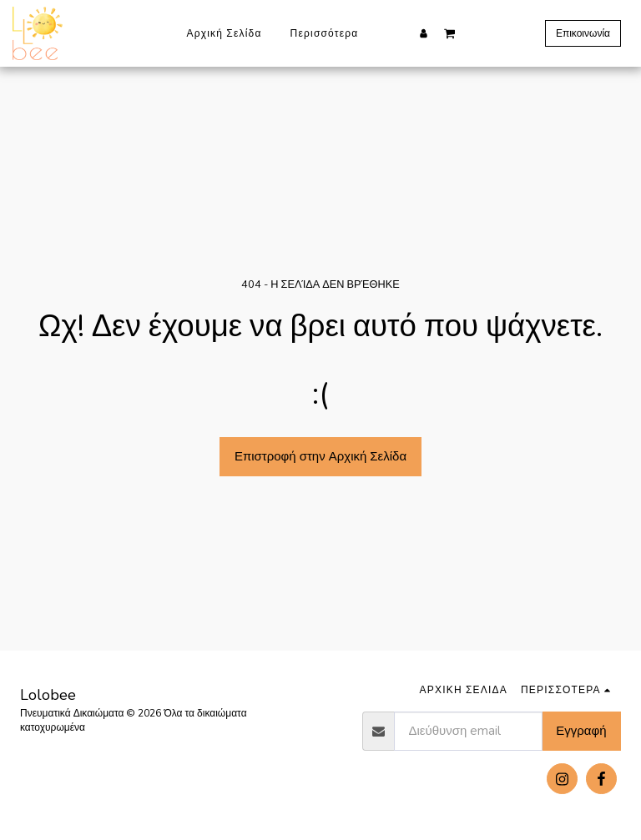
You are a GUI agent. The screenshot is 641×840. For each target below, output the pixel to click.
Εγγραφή (581, 731)
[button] (449, 33)
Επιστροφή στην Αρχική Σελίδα (320, 456)
